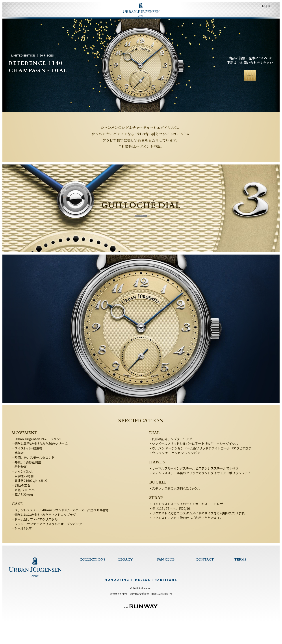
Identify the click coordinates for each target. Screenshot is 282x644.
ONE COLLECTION (92, 579)
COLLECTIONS (61, 16)
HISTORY (124, 579)
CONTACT (214, 16)
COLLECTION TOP (92, 573)
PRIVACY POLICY (246, 579)
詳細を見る (141, 220)
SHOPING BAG (251, 16)
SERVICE (201, 579)
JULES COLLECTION (93, 590)
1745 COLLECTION (92, 585)
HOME (24, 16)
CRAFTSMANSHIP (130, 590)
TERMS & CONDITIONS (250, 573)
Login (266, 6)
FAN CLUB (183, 16)
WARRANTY (204, 585)
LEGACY (98, 16)
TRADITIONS (127, 585)
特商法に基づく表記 (246, 585)
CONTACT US (205, 573)
